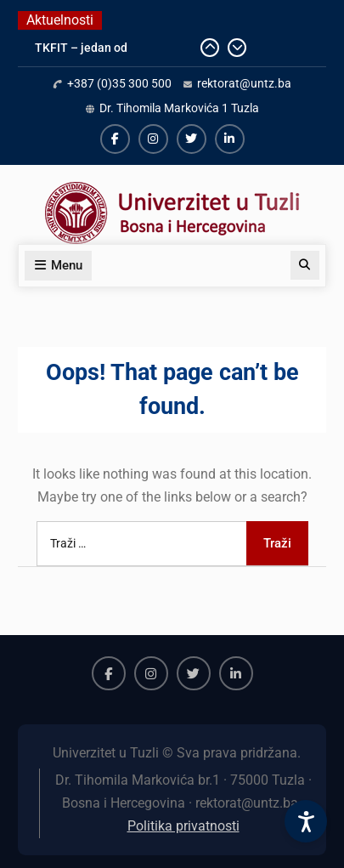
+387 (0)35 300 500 (119, 83)
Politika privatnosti (183, 826)
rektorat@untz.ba (244, 83)
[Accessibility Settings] (306, 821)
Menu (58, 265)
